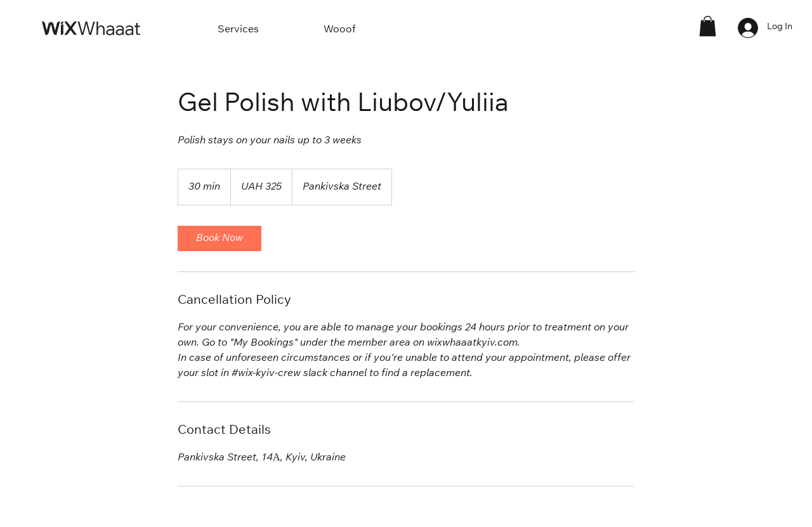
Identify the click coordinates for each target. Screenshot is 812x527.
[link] (219, 238)
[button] (708, 26)
